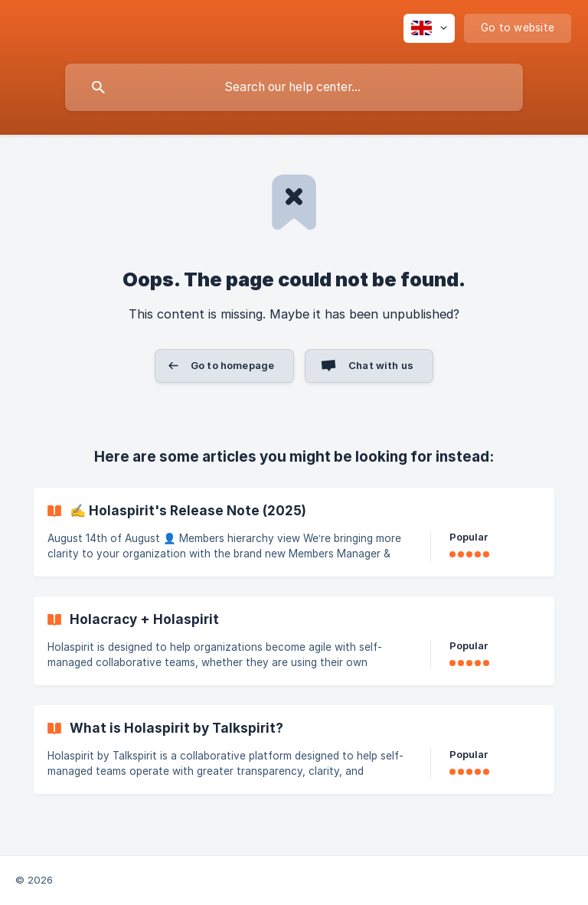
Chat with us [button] (381, 365)
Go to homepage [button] (232, 365)
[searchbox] (294, 87)
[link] (294, 532)
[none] (429, 28)
